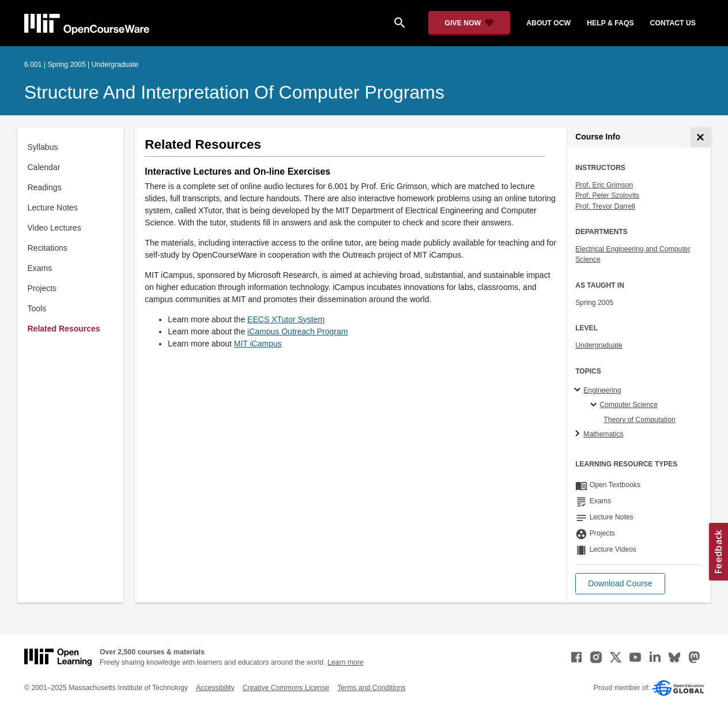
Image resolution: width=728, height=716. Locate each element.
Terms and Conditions (371, 688)
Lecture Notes (53, 208)
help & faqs (610, 23)
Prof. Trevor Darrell (605, 206)
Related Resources (64, 329)
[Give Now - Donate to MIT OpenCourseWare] (469, 23)
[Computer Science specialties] (595, 405)
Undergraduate (599, 345)
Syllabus (43, 147)
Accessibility (215, 688)
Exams (40, 268)
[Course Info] (701, 137)
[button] (620, 584)
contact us (673, 23)
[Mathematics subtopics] (579, 434)
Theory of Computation (640, 420)
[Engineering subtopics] (579, 390)
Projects (42, 288)
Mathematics (603, 434)
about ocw (548, 23)
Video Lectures (54, 228)
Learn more (346, 662)
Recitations (48, 248)
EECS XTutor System (286, 319)
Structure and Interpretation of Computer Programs (234, 92)
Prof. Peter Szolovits (607, 195)
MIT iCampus (258, 344)
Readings (45, 187)
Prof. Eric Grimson (604, 185)
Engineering (602, 390)
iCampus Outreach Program (297, 331)
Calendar (44, 167)
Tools (37, 308)
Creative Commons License (286, 688)
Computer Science (629, 405)
